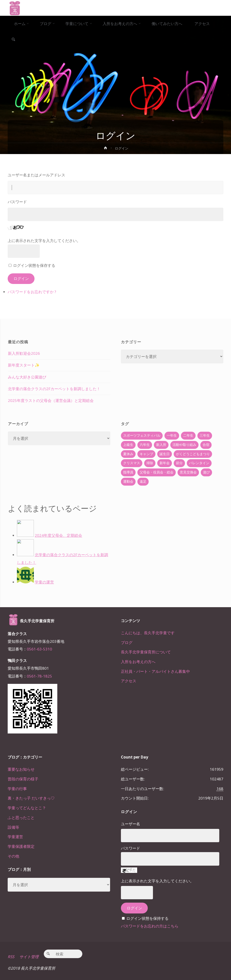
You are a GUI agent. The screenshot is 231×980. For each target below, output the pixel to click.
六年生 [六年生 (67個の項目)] (145, 445)
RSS (11, 957)
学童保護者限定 (21, 846)
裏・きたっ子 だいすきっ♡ (31, 798)
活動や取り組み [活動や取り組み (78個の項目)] (184, 445)
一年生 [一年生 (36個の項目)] (172, 435)
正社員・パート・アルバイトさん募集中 (155, 671)
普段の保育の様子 (23, 779)
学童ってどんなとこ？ (27, 808)
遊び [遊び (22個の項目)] (206, 472)
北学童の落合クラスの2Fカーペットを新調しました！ (54, 389)
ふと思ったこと (21, 817)
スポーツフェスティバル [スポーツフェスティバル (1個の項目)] (142, 435)
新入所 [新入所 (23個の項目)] (161, 445)
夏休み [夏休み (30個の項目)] (128, 454)
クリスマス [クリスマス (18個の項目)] (132, 463)
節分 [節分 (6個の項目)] (179, 463)
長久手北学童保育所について (146, 652)
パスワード (17, 202)
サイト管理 (29, 957)
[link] (13, 40)
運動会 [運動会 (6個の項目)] (128, 481)
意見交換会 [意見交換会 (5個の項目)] (188, 472)
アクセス (129, 681)
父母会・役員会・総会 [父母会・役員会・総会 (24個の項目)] (157, 472)
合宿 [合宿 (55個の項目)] (206, 445)
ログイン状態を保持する (147, 918)
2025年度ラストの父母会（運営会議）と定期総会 (51, 400)
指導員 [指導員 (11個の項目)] (128, 472)
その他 (13, 856)
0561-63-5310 (39, 649)
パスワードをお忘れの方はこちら (150, 926)
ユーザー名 (131, 824)
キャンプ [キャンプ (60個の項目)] (146, 454)
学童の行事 (17, 789)
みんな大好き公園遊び (27, 377)
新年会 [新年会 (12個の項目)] (165, 463)
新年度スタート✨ (24, 365)
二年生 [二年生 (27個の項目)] (188, 435)
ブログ (127, 642)
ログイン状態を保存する (34, 265)
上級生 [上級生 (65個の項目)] (128, 445)
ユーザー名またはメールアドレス (36, 175)
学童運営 (15, 837)
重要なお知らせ (21, 769)
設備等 (13, 827)
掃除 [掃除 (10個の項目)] (150, 463)
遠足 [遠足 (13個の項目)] (143, 481)
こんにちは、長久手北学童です (148, 633)
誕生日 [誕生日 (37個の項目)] (165, 454)
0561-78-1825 (39, 676)
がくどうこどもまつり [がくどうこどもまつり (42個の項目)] (193, 454)
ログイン (21, 278)
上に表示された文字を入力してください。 (44, 241)
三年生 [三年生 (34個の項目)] (205, 435)
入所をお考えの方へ (138, 662)
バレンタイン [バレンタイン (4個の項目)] (199, 463)
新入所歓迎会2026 (24, 353)
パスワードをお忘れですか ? (32, 292)
